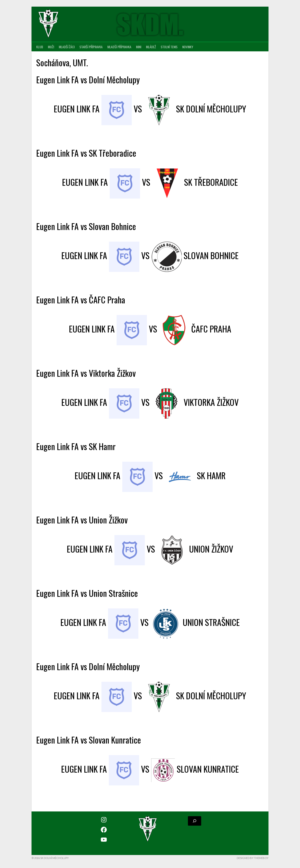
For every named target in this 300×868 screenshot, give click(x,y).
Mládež (151, 47)
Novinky (188, 47)
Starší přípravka (91, 47)
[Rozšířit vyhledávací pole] (195, 821)
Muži (51, 47)
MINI (139, 47)
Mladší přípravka (119, 47)
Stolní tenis (169, 47)
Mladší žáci (67, 47)
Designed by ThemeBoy (253, 858)
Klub (40, 47)
